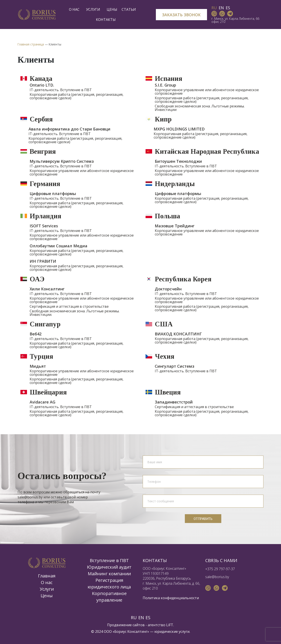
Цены (112, 9)
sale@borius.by (217, 577)
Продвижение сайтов (126, 625)
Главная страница (31, 44)
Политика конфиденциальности (171, 598)
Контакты (106, 20)
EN (221, 8)
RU (214, 8)
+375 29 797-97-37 (220, 569)
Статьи (130, 9)
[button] (181, 15)
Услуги (94, 9)
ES (228, 8)
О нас (75, 9)
